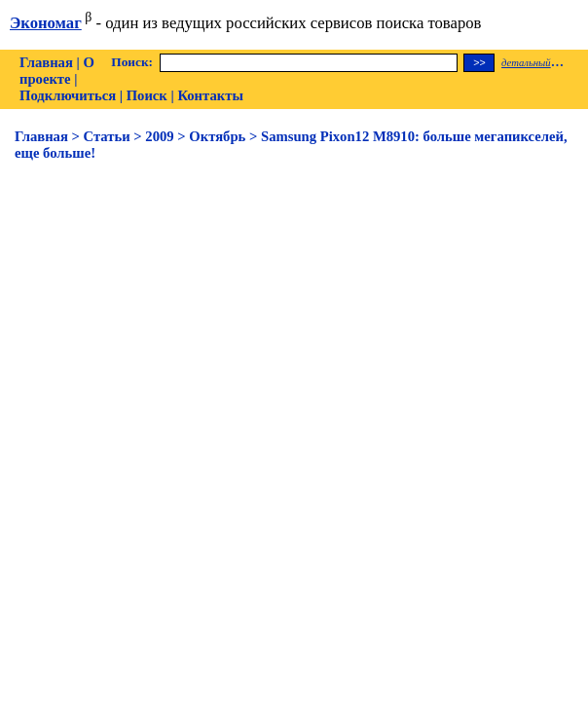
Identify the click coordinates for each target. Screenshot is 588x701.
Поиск (147, 95)
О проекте (57, 71)
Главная (46, 62)
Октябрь (217, 136)
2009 (159, 136)
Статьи (107, 136)
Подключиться (68, 95)
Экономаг (46, 23)
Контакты (210, 95)
